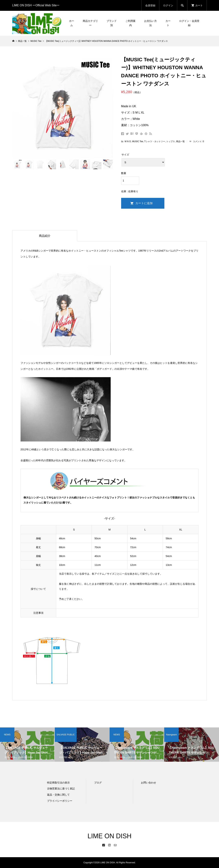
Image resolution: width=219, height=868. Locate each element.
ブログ (98, 783)
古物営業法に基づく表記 (61, 789)
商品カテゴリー (90, 23)
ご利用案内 (130, 23)
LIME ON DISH (109, 836)
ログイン (168, 5)
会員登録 (150, 5)
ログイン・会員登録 (189, 23)
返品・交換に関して (58, 795)
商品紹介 (45, 236)
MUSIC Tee (138, 141)
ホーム (72, 23)
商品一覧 (180, 141)
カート (168, 23)
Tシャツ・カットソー (155, 141)
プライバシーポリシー (60, 801)
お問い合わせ (149, 783)
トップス (171, 141)
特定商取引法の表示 (58, 783)
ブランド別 (112, 23)
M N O (128, 141)
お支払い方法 (151, 23)
